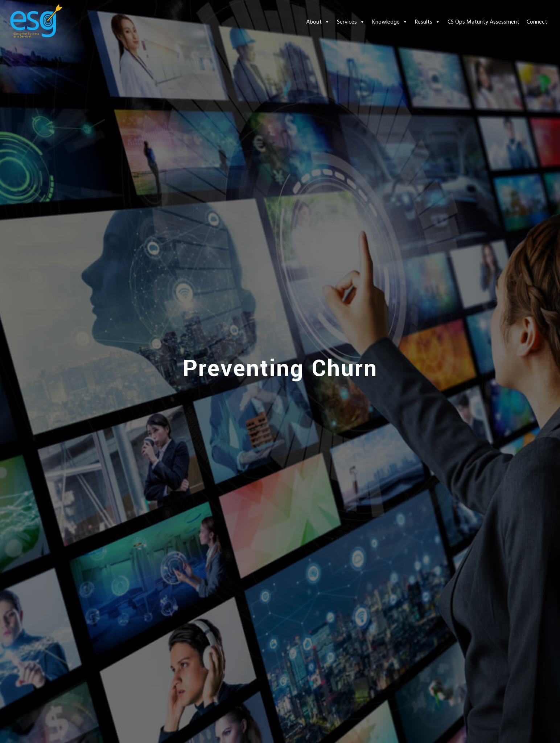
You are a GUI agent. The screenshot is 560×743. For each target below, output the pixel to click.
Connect (537, 22)
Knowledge (390, 22)
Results (428, 22)
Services (351, 22)
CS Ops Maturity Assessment (483, 22)
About (318, 22)
